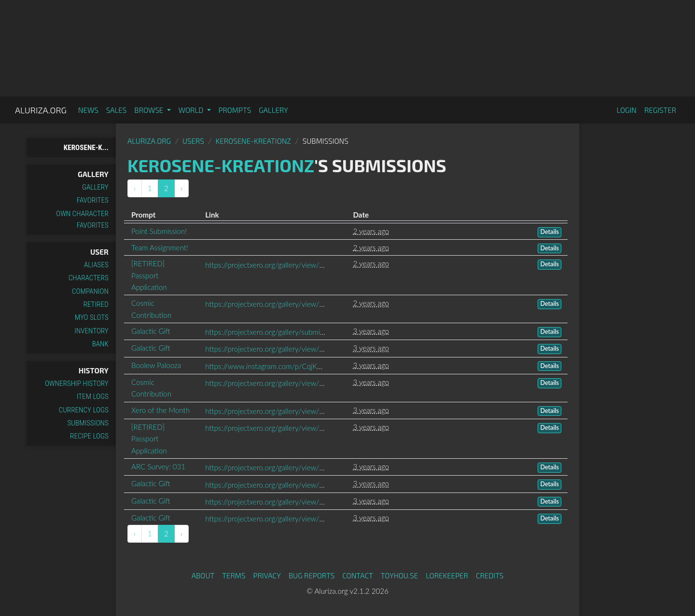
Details (549, 232)
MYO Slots (92, 317)
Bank (100, 344)
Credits (490, 575)
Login (626, 110)
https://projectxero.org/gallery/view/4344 (271, 485)
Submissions (88, 423)
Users (193, 141)
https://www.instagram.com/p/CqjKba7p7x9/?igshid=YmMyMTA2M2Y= (319, 366)
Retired (96, 304)
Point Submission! (159, 231)
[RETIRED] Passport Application (149, 275)
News (88, 110)
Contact (358, 575)
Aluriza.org (41, 110)
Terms (234, 575)
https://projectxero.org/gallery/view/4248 (271, 519)
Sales (117, 110)
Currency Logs (84, 410)
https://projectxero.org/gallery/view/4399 (271, 428)
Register (660, 110)
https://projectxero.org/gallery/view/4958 (271, 265)
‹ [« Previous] (135, 188)
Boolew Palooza (156, 365)
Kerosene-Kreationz (253, 141)
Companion (90, 291)
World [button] (192, 110)
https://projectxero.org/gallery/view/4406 (271, 411)
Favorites (93, 200)
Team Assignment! (160, 247)
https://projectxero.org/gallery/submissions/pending (286, 332)
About (203, 575)
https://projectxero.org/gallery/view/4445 (271, 383)
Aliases (96, 265)
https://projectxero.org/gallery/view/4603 (271, 349)
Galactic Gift (151, 331)
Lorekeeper (447, 575)
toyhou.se (399, 575)
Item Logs (93, 397)
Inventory (91, 331)
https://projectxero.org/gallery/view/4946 (271, 304)
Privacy (267, 575)
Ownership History (77, 383)
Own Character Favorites (82, 219)
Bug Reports (312, 575)
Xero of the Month (160, 410)
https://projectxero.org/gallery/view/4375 (271, 467)
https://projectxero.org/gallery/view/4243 (271, 502)
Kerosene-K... (86, 148)
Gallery (273, 110)
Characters (89, 278)
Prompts (235, 110)
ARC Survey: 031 (158, 466)
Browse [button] (149, 110)
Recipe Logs (89, 436)
